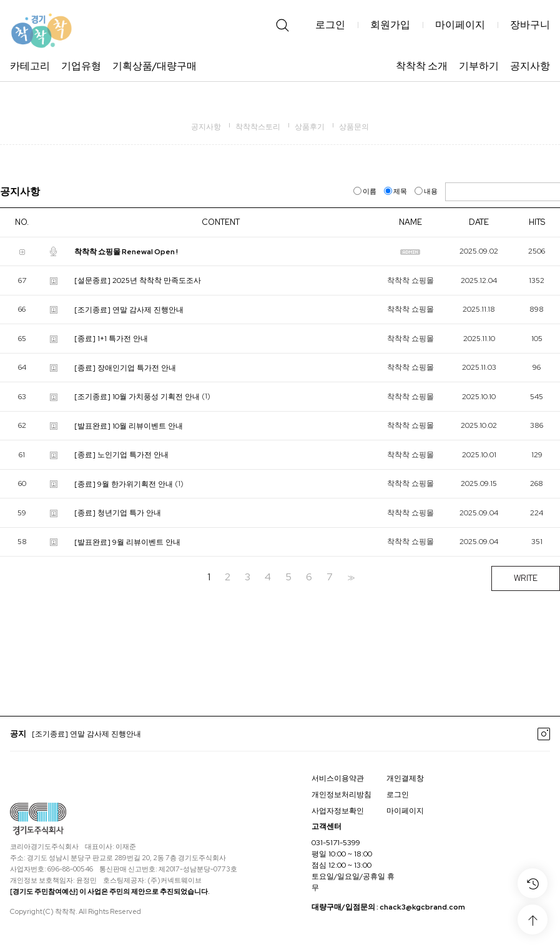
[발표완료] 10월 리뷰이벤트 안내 (129, 425)
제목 (396, 191)
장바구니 (530, 25)
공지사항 (530, 66)
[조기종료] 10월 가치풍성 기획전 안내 (137, 397)
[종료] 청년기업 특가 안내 (118, 513)
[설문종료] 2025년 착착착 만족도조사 (138, 280)
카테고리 (30, 66)
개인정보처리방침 (341, 795)
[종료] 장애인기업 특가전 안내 (125, 367)
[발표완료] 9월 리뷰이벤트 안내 (127, 542)
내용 (427, 191)
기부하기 (479, 66)
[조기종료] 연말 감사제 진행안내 (129, 309)
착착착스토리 (258, 127)
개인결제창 (405, 778)
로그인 (330, 25)
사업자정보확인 (338, 811)
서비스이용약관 (338, 778)
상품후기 (310, 127)
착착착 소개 (422, 66)
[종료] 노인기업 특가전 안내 (121, 455)
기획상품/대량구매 (155, 66)
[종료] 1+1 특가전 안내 (111, 339)
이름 (366, 191)
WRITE (526, 578)
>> (350, 577)
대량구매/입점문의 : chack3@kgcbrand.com (388, 907)
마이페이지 (460, 25)
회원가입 (390, 25)
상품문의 (354, 127)
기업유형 (81, 66)
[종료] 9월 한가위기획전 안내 (124, 483)
